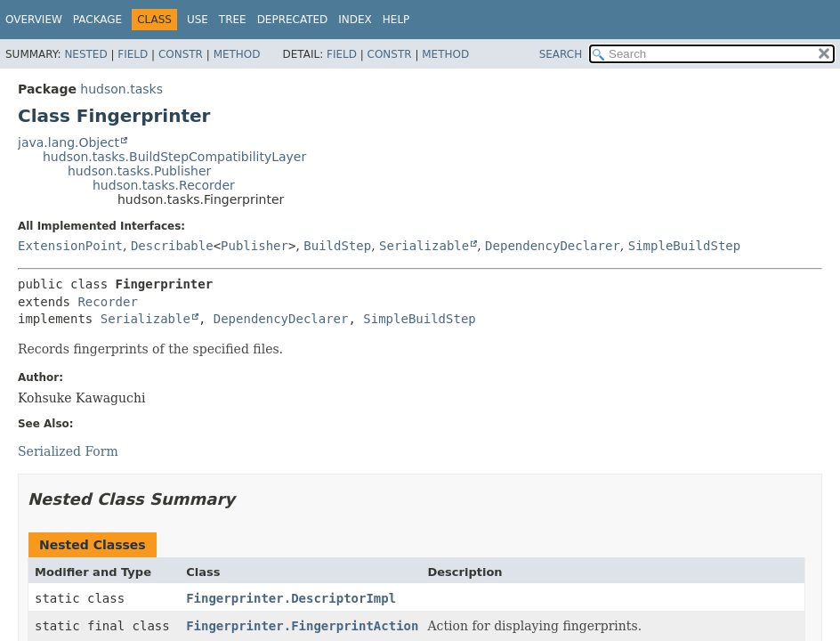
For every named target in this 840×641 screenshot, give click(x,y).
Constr (181, 54)
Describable (172, 246)
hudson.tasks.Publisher (139, 171)
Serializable (424, 246)
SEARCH (561, 54)
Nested (85, 54)
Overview (34, 20)
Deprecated (293, 20)
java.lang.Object (69, 142)
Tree (233, 20)
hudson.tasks (121, 89)
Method (237, 54)
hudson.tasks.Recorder (164, 185)
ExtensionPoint (70, 246)
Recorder (107, 302)
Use (198, 20)
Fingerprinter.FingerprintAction (302, 626)
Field (133, 54)
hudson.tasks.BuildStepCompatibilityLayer (174, 157)
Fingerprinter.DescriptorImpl (291, 598)
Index (355, 20)
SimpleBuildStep (684, 246)
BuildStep (337, 246)
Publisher (254, 246)
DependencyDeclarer (553, 246)
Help (396, 20)
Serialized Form (68, 451)
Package (97, 20)
